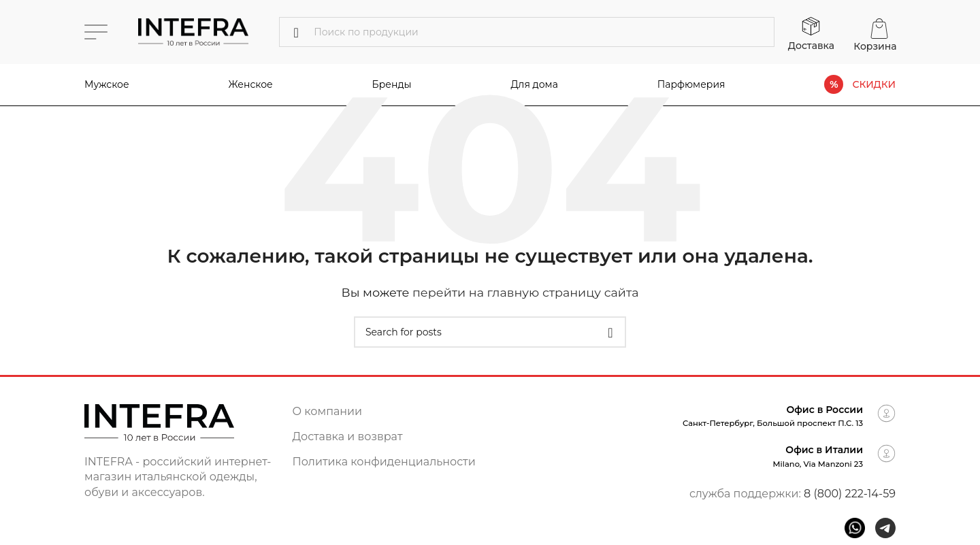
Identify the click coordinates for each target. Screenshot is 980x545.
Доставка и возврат (348, 436)
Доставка (811, 46)
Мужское (107, 84)
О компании (328, 411)
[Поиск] (527, 32)
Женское (251, 84)
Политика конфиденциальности (384, 462)
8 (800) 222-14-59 (850, 494)
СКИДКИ (874, 85)
